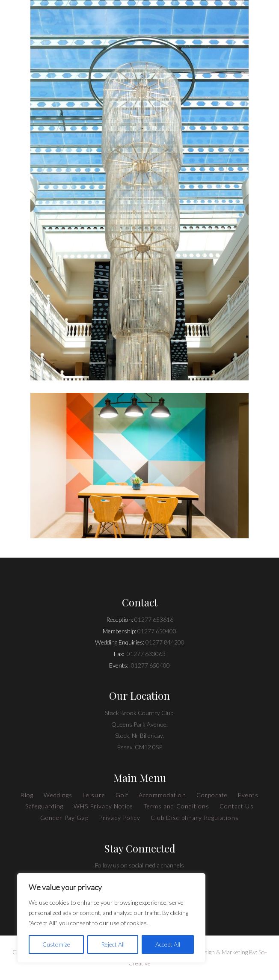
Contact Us (237, 806)
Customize (56, 944)
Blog (27, 795)
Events (248, 795)
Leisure (94, 795)
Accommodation (162, 795)
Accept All (168, 944)
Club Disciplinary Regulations (195, 818)
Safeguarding (44, 806)
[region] (111, 918)
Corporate (212, 795)
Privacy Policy (120, 818)
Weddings (58, 795)
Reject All (113, 944)
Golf (122, 795)
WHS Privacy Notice (103, 806)
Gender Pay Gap (65, 818)
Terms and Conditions (176, 806)
